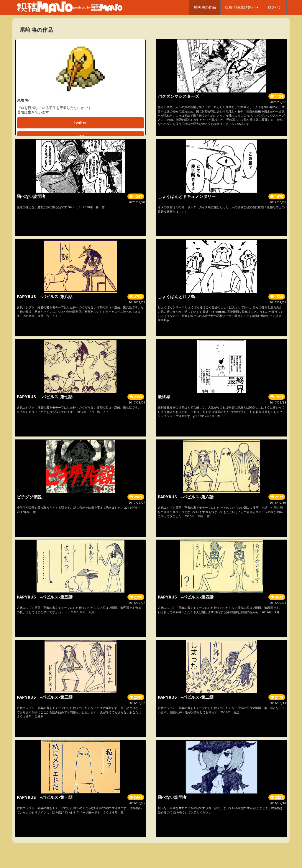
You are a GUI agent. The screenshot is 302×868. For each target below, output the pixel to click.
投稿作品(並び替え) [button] (242, 7)
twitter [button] (81, 123)
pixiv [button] (80, 136)
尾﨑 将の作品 (205, 7)
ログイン (275, 7)
